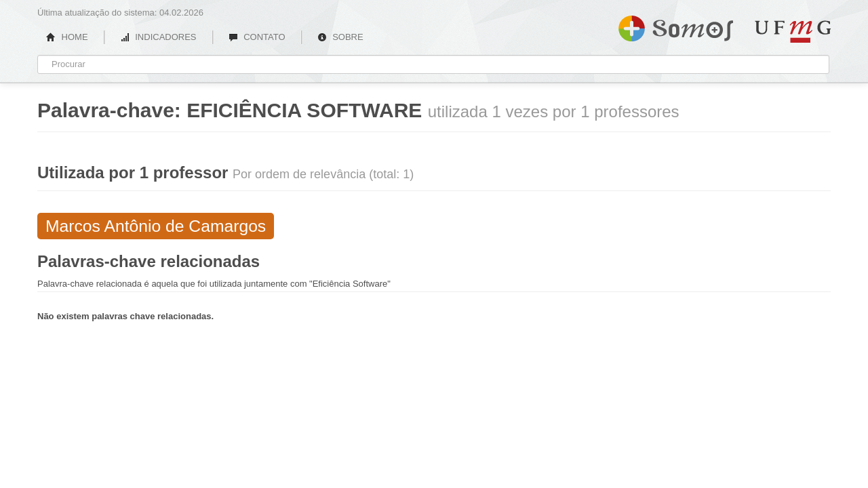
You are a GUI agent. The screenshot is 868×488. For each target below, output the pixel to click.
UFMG (793, 32)
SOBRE (340, 37)
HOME (67, 37)
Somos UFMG (676, 26)
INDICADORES (158, 37)
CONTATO (257, 37)
